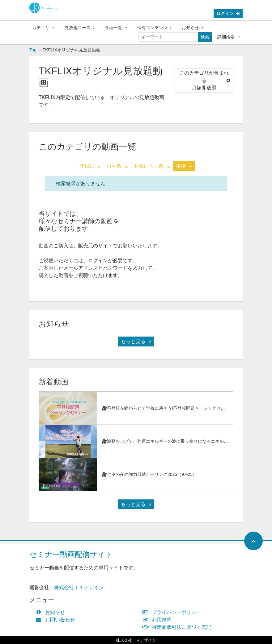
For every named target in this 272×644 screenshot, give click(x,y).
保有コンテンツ (154, 28)
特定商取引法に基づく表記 (178, 627)
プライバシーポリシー (173, 613)
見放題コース (80, 28)
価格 (184, 166)
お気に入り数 (152, 166)
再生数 (117, 166)
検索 (205, 37)
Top (33, 50)
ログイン (228, 13)
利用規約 (158, 620)
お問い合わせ (57, 620)
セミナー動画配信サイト (71, 555)
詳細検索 (229, 37)
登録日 (90, 166)
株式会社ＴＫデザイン (79, 588)
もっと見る (136, 342)
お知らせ (192, 28)
